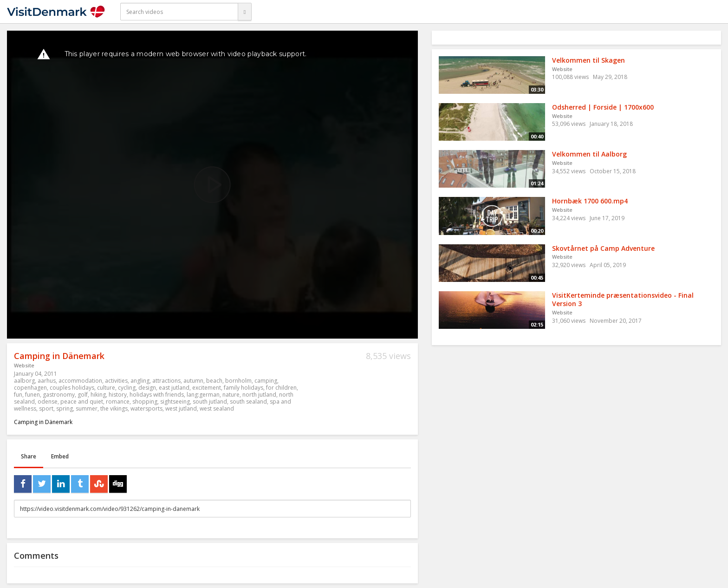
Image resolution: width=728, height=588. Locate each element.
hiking (98, 395)
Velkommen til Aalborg (589, 154)
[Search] (245, 12)
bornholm (238, 381)
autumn (193, 381)
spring (65, 408)
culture (106, 388)
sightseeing (175, 402)
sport (46, 408)
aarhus (47, 381)
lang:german (203, 395)
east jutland (174, 388)
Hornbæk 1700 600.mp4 (590, 201)
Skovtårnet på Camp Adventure (603, 248)
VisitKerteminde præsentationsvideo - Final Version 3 (623, 300)
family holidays (244, 388)
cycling (127, 388)
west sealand (217, 408)
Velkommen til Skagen (588, 60)
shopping (145, 402)
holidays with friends (157, 395)
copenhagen (30, 388)
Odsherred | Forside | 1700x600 (603, 107)
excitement (207, 388)
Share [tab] (29, 456)
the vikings (114, 408)
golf (83, 395)
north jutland (259, 395)
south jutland (210, 402)
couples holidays (72, 388)
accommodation (80, 381)
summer (87, 408)
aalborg (24, 381)
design (147, 388)
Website (24, 365)
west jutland (181, 408)
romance (118, 402)
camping (266, 381)
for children (281, 388)
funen (32, 395)
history (118, 395)
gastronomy (59, 395)
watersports (146, 408)
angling (140, 381)
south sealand (248, 402)
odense (48, 402)
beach (214, 381)
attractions (166, 381)
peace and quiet (82, 402)
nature (231, 395)
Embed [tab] (60, 456)
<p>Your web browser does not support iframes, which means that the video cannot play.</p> (212, 185)
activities (116, 381)
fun (18, 395)
